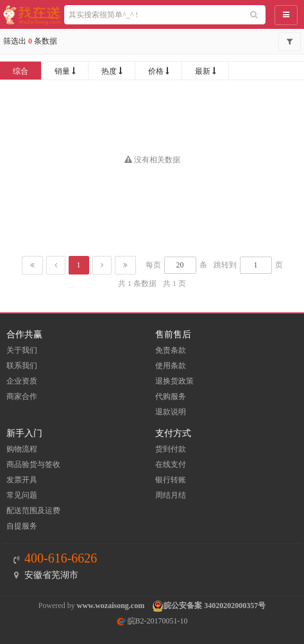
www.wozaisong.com (111, 606)
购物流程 (22, 449)
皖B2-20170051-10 (152, 621)
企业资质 (22, 381)
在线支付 (171, 464)
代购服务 (171, 396)
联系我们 (22, 366)
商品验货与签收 (33, 464)
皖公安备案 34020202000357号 (215, 606)
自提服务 (22, 526)
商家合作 (22, 396)
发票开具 (22, 480)
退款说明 (171, 412)
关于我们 (22, 350)
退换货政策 (174, 381)
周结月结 (171, 495)
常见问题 (22, 495)
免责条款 (171, 350)
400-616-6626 (61, 558)
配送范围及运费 (33, 511)
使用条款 (171, 366)
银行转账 (171, 480)
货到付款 (171, 449)
